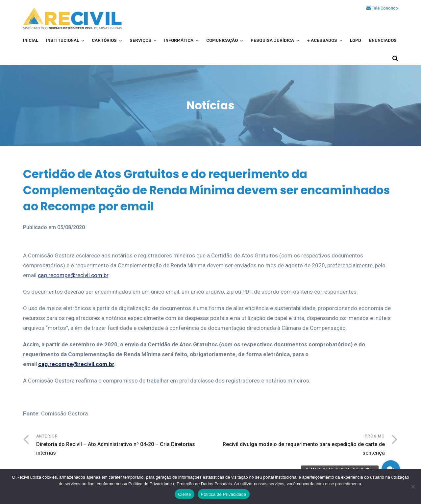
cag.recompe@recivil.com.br (73, 275)
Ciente (184, 494)
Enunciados (383, 40)
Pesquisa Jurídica (272, 40)
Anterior (123, 446)
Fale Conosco (382, 8)
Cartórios (104, 40)
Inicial (31, 40)
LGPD (356, 40)
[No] (413, 487)
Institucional (62, 40)
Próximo (298, 446)
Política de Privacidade (224, 494)
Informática (179, 40)
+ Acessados (322, 40)
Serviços (140, 40)
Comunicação (222, 40)
